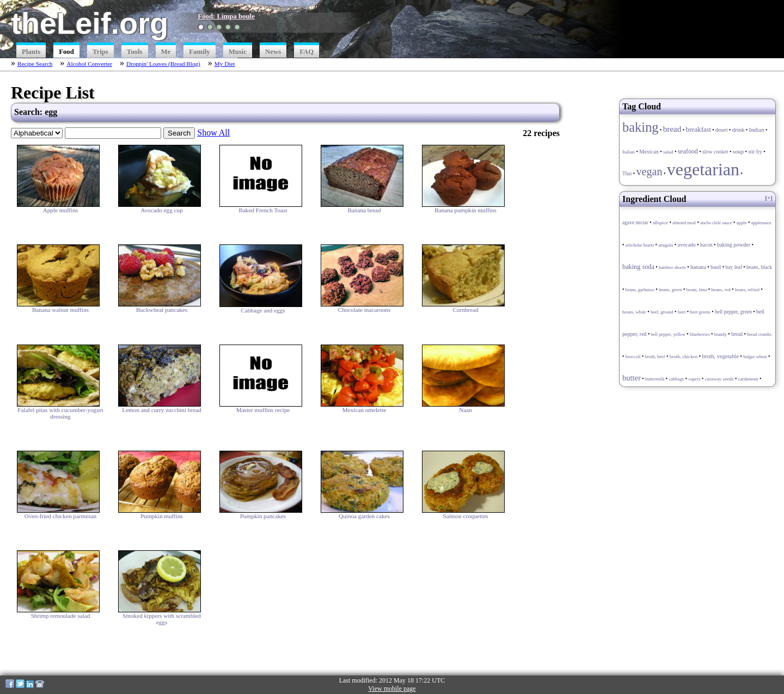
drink (739, 130)
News (273, 52)
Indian (757, 130)
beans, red (721, 290)
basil (716, 267)
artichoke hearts (640, 245)
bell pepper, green (733, 312)
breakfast (699, 130)
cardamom (748, 379)
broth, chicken (684, 357)
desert (722, 130)
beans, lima (697, 290)
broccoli (633, 357)
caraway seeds (719, 379)
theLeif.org (90, 23)
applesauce (761, 223)
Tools (135, 52)
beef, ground (662, 312)
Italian (629, 152)
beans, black (759, 267)
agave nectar (635, 223)
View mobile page (392, 689)
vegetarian (703, 169)
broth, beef (655, 357)
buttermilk (655, 379)
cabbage (677, 379)
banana (698, 267)
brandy (721, 334)
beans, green (670, 290)
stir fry (755, 152)
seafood (688, 151)
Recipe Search (35, 64)
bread (672, 129)
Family (199, 52)
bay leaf (734, 267)
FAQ (307, 52)
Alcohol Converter (89, 64)
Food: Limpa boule (226, 16)
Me (166, 52)
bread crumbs (759, 334)
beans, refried (747, 290)
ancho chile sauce (716, 223)
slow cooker (715, 152)
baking (641, 127)
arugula (666, 245)
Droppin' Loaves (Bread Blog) (163, 64)
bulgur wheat (755, 357)
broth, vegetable (720, 356)
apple (742, 223)
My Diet (225, 64)
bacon (706, 245)
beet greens (700, 312)
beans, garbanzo (640, 290)
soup (739, 151)
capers (695, 379)
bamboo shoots (672, 268)
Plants (31, 52)
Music (238, 52)
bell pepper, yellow (668, 334)
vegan (649, 171)
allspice (660, 223)
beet (682, 312)
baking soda (638, 267)
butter (632, 378)
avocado (687, 245)
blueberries (700, 334)
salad (668, 152)
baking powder (734, 245)
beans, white (634, 312)
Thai (627, 174)
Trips (100, 52)
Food (66, 52)
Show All (213, 133)
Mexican (649, 152)
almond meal (684, 223)
